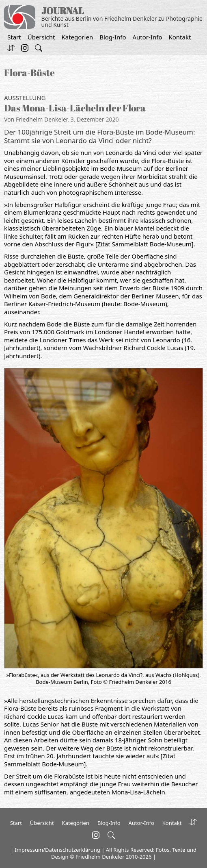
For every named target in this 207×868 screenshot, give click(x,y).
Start (14, 37)
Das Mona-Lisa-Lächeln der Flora (75, 108)
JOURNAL (63, 11)
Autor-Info (148, 37)
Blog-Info (113, 37)
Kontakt (180, 37)
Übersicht (41, 37)
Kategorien (77, 37)
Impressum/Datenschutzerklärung (57, 850)
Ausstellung (25, 98)
